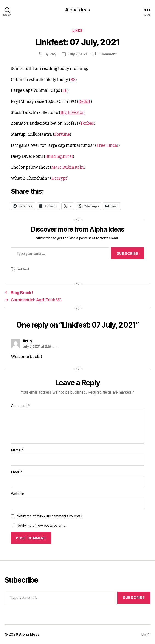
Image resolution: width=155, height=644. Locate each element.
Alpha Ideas (77, 10)
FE (65, 91)
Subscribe (128, 253)
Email (17, 472)
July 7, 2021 (78, 54)
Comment (21, 406)
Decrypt (59, 178)
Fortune (62, 134)
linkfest (23, 269)
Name (17, 450)
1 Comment (107, 54)
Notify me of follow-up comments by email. (50, 516)
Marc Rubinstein (67, 167)
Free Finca (107, 145)
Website (18, 494)
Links (77, 30)
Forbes (87, 123)
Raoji (54, 54)
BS (73, 80)
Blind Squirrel (59, 157)
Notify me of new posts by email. (42, 525)
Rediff (85, 102)
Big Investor (72, 113)
